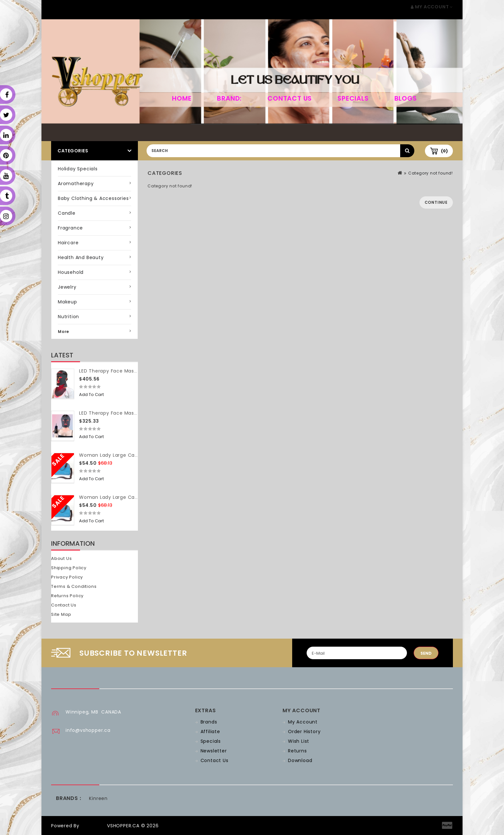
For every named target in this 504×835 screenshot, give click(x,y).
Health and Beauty (81, 257)
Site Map (61, 614)
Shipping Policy (69, 568)
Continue (436, 202)
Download (300, 760)
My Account (303, 722)
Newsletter (214, 751)
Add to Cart (91, 395)
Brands (209, 722)
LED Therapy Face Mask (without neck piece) (135, 413)
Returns (297, 751)
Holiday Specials (78, 169)
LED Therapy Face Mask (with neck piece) (131, 371)
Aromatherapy (76, 184)
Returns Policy (67, 596)
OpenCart (93, 826)
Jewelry (67, 287)
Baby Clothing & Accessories (93, 198)
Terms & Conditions (74, 586)
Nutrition (68, 317)
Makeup (67, 302)
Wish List (299, 741)
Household (71, 272)
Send (426, 653)
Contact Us (290, 98)
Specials (353, 98)
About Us (61, 558)
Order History (304, 732)
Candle (67, 213)
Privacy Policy (67, 577)
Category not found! (431, 173)
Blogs (406, 98)
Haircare (68, 243)
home (182, 98)
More (63, 332)
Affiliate (210, 732)
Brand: (229, 98)
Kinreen (98, 798)
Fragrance (70, 228)
